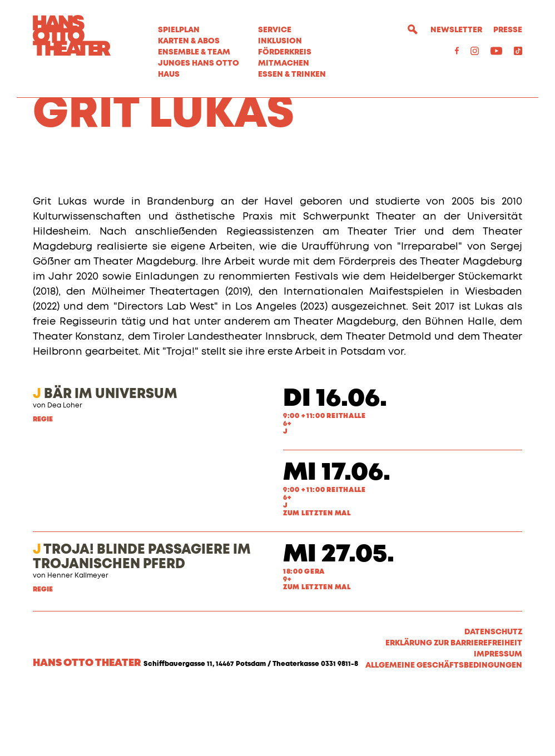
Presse (508, 30)
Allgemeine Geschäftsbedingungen (444, 729)
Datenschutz (493, 696)
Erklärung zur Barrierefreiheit (454, 707)
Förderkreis (285, 52)
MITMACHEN (284, 63)
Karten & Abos (189, 41)
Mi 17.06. (337, 537)
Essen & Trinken (292, 74)
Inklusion (280, 41)
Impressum (498, 718)
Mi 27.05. (339, 618)
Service (275, 30)
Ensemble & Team (194, 52)
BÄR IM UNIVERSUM (105, 458)
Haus (169, 74)
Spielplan (179, 30)
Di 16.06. (335, 463)
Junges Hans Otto (199, 63)
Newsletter (456, 30)
